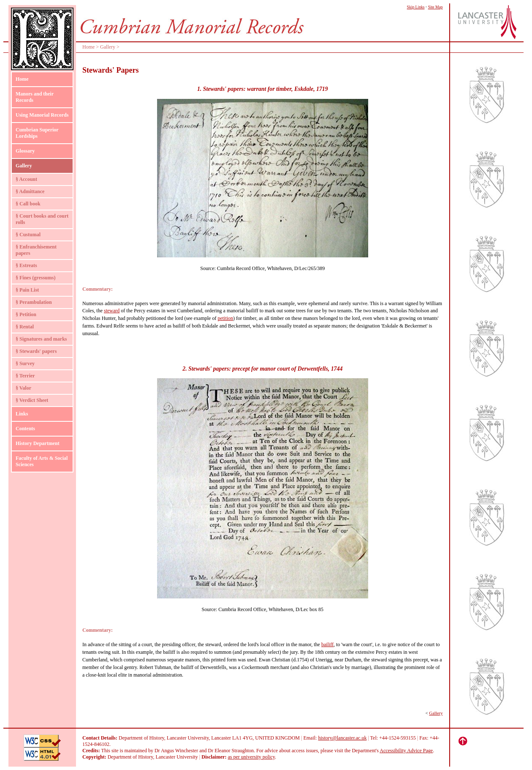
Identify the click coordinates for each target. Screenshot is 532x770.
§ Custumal (28, 235)
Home (22, 79)
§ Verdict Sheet (32, 400)
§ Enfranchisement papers (36, 250)
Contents (25, 429)
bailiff (327, 644)
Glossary (25, 151)
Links (22, 414)
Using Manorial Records (42, 115)
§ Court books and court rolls (42, 219)
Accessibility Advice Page (406, 751)
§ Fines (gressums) (35, 278)
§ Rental (25, 327)
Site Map (436, 7)
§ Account (26, 179)
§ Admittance (30, 191)
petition (225, 318)
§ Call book (28, 204)
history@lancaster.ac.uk (342, 738)
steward (112, 311)
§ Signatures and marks (41, 339)
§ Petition (26, 314)
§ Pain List (27, 290)
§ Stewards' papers (36, 351)
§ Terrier (25, 376)
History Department (38, 443)
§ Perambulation (34, 302)
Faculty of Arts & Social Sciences (42, 461)
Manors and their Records (35, 97)
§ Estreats (26, 265)
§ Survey (25, 363)
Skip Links (416, 7)
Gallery (24, 166)
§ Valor (23, 388)
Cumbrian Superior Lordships (37, 133)
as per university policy (252, 757)
